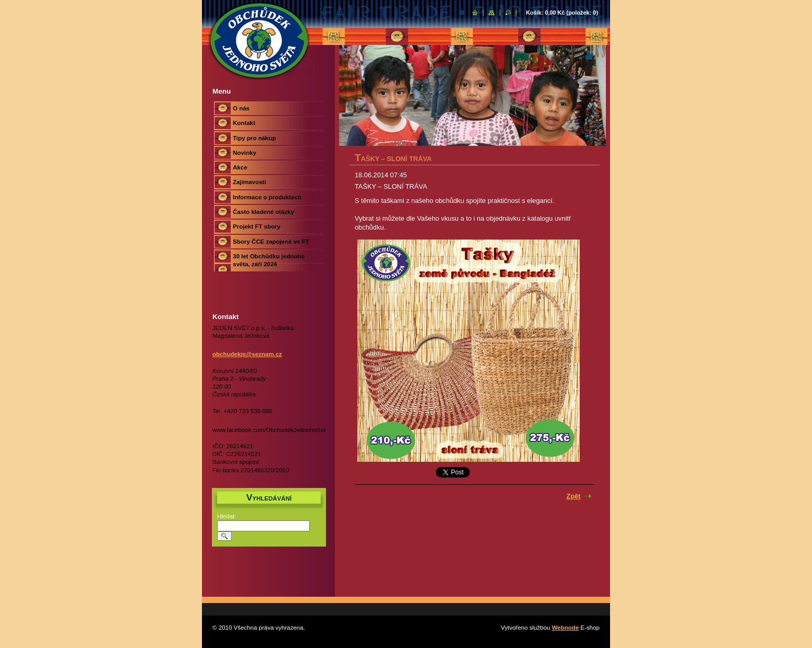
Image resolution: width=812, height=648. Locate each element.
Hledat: (227, 516)
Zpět (574, 496)
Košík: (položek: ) (562, 13)
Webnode (566, 628)
